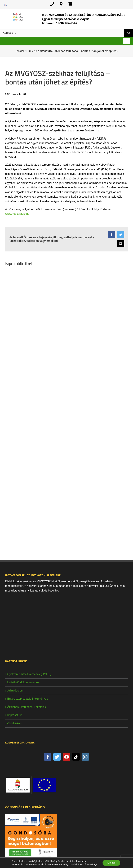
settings (93, 864)
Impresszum (15, 715)
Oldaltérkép (14, 723)
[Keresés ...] (62, 33)
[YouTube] (67, 757)
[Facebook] (48, 757)
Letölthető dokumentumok (23, 682)
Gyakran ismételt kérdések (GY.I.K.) (29, 674)
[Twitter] (57, 757)
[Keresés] (129, 33)
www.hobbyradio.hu (17, 214)
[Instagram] (85, 757)
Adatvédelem (15, 691)
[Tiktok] (76, 757)
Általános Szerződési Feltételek (27, 707)
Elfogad (111, 863)
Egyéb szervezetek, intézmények (28, 699)
